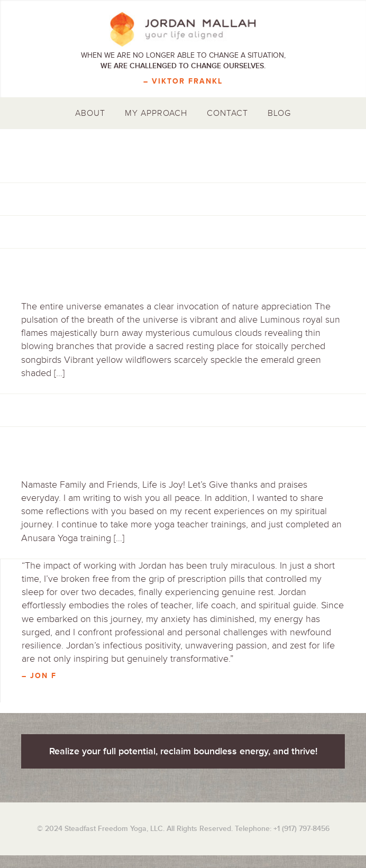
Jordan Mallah (183, 29)
